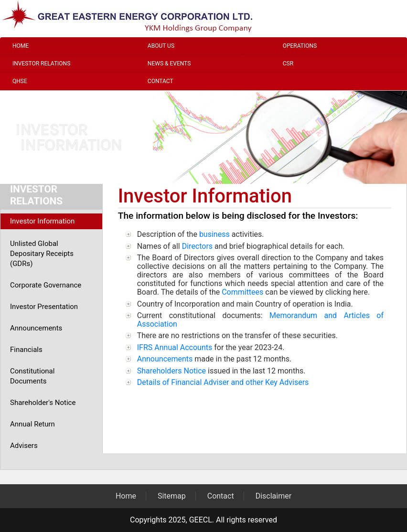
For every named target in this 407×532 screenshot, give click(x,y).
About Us (161, 46)
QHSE (20, 81)
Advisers (24, 446)
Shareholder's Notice (43, 403)
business (214, 234)
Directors (197, 246)
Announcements (36, 328)
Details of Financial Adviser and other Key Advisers (223, 382)
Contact (161, 81)
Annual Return (32, 424)
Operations (300, 46)
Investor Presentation (44, 307)
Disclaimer (273, 496)
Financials (26, 350)
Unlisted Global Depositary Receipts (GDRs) (42, 254)
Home (21, 46)
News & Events (169, 64)
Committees (242, 292)
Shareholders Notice (171, 371)
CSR (288, 64)
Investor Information (42, 221)
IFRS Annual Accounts (175, 347)
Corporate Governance (46, 285)
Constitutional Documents (32, 376)
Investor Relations (41, 64)
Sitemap (172, 496)
